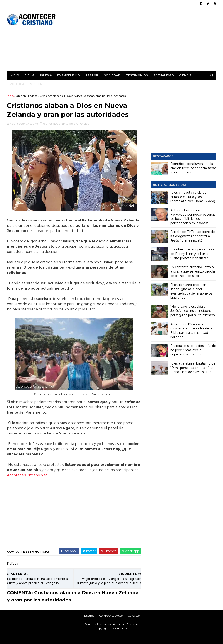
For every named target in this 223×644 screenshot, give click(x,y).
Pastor (92, 75)
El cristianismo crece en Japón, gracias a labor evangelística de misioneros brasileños (191, 291)
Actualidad (164, 75)
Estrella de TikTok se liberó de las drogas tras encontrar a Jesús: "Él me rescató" (193, 236)
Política (17, 84)
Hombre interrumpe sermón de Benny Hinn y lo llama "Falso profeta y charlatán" (192, 254)
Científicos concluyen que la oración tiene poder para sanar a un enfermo (193, 168)
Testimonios (137, 75)
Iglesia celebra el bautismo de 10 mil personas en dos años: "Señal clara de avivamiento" (193, 368)
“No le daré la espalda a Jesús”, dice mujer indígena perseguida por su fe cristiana (193, 311)
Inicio (14, 75)
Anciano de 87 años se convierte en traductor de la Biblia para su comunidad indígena (191, 331)
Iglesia (46, 75)
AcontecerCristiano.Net (27, 475)
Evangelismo (69, 75)
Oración (21, 96)
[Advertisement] (137, 40)
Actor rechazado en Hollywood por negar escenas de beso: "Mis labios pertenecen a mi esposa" (193, 217)
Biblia (29, 75)
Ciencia (185, 75)
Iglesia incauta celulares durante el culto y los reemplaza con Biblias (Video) (193, 197)
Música (36, 84)
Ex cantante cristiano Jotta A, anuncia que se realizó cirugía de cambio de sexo (193, 271)
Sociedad (112, 75)
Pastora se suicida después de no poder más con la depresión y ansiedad (193, 350)
